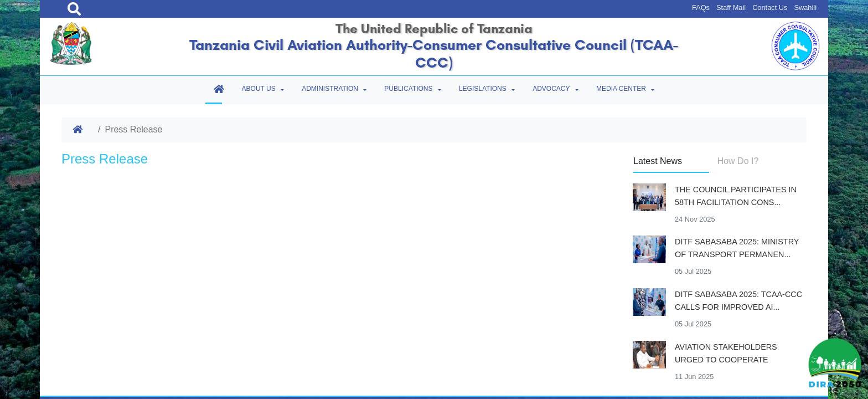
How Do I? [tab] (738, 161)
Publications (408, 89)
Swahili (805, 7)
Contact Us (770, 7)
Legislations (483, 89)
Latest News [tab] (658, 161)
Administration (330, 89)
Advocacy (551, 89)
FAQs (701, 7)
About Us (259, 89)
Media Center (621, 89)
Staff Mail (731, 7)
